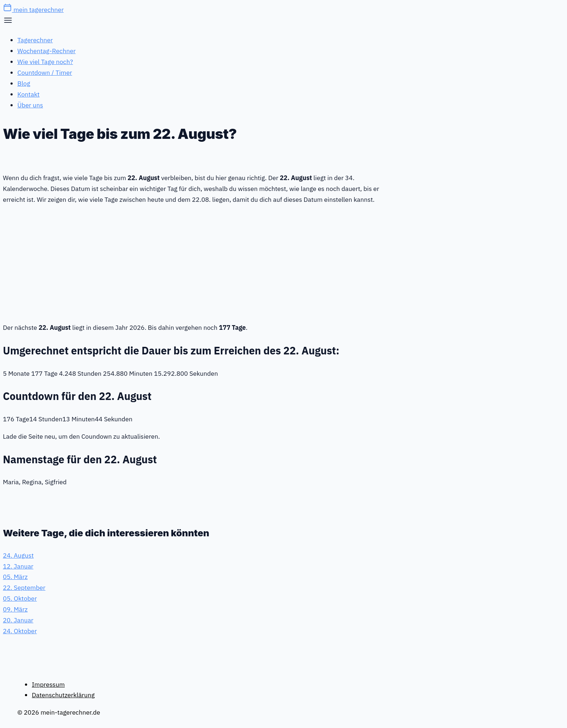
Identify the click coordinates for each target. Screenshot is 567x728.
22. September (24, 587)
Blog (24, 83)
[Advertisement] (202, 262)
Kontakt (28, 94)
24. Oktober (20, 631)
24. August (18, 555)
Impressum (48, 684)
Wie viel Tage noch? (45, 62)
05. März (15, 577)
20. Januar (18, 620)
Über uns (30, 105)
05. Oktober (20, 598)
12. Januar (18, 566)
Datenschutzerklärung (63, 695)
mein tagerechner (33, 10)
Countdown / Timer (45, 73)
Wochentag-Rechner (46, 51)
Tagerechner (35, 40)
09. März (15, 609)
